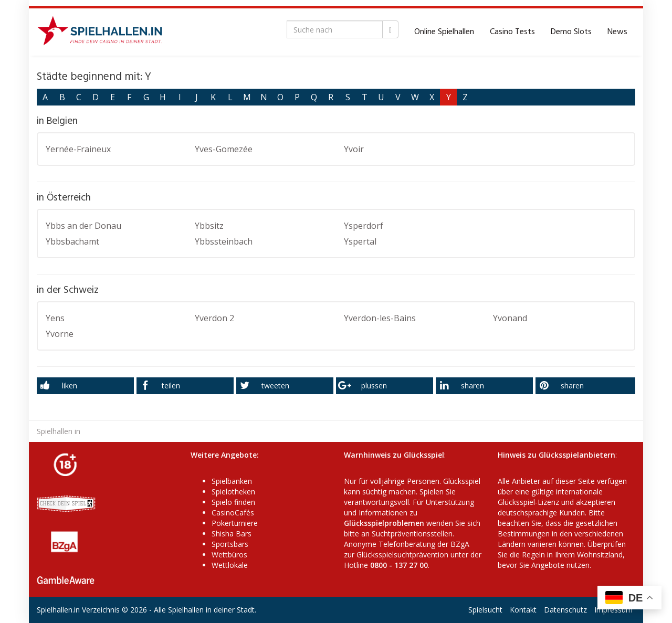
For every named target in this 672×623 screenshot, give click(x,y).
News (617, 32)
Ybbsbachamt (72, 241)
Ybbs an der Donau (83, 226)
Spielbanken (232, 481)
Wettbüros (229, 555)
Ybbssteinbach (224, 241)
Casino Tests (512, 32)
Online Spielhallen (444, 32)
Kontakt (523, 610)
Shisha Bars (232, 534)
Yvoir (354, 149)
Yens (55, 318)
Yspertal (360, 241)
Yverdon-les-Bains (380, 318)
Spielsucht (485, 610)
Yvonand (510, 318)
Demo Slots (571, 32)
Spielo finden (233, 502)
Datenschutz (565, 610)
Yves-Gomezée (224, 149)
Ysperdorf (364, 226)
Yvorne (60, 334)
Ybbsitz (209, 226)
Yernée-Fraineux (78, 149)
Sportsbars (230, 544)
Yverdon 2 (214, 318)
